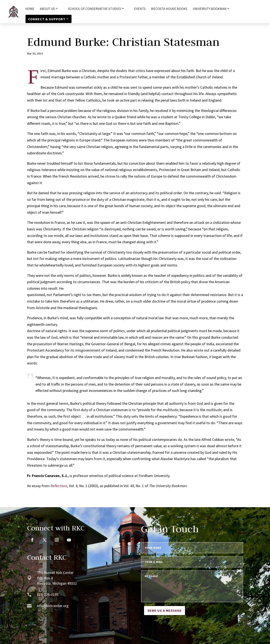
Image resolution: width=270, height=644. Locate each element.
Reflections (59, 486)
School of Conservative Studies (94, 9)
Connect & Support (47, 19)
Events (140, 9)
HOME (30, 9)
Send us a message (165, 610)
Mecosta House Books (169, 9)
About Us (47, 9)
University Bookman (210, 9)
